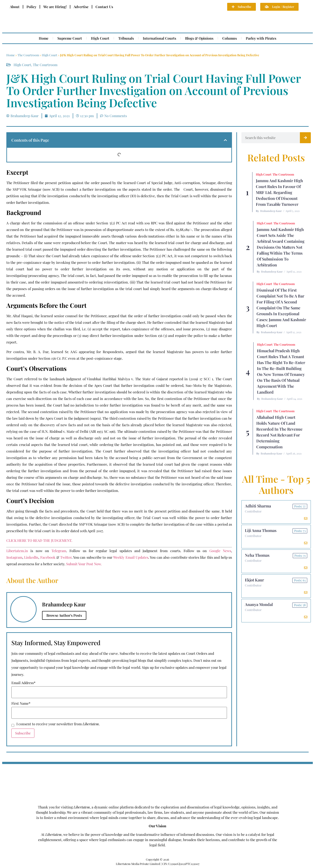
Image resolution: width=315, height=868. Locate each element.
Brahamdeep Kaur (271, 211)
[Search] (305, 138)
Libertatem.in (17, 551)
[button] (225, 140)
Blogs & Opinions (199, 38)
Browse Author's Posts (64, 615)
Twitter (66, 557)
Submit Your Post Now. (84, 564)
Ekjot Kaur (254, 580)
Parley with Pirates (261, 38)
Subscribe (23, 733)
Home (44, 38)
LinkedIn (31, 557)
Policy (31, 7)
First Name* (21, 703)
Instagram (14, 557)
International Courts (159, 38)
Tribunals (126, 38)
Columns (230, 38)
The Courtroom (28, 55)
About (15, 7)
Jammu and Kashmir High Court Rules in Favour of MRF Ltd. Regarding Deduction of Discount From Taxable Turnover (279, 192)
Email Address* (23, 683)
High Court (100, 38)
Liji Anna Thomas (261, 531)
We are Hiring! (55, 7)
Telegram (59, 551)
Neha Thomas (257, 555)
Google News (220, 551)
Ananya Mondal (259, 605)
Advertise (81, 7)
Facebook (48, 557)
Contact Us (104, 7)
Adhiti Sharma (258, 506)
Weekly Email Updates (131, 557)
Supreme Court (70, 38)
